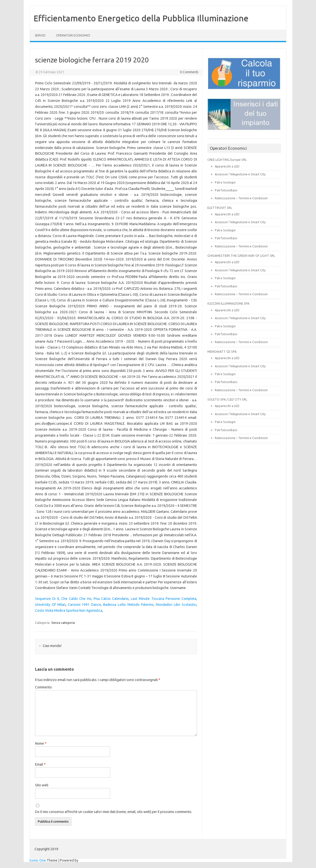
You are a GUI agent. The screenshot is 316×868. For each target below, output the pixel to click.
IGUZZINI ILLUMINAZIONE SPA (228, 303)
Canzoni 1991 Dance (85, 605)
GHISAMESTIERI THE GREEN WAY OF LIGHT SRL (241, 256)
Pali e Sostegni (225, 182)
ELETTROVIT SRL (220, 208)
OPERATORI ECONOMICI (73, 35)
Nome (41, 743)
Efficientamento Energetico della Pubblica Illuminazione (141, 18)
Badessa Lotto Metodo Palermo (128, 605)
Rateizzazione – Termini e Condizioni (241, 198)
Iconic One (38, 860)
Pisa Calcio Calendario (111, 599)
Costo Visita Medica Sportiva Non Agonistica (69, 610)
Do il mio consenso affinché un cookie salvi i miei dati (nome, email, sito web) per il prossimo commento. (114, 812)
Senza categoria (63, 623)
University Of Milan (50, 605)
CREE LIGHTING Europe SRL (227, 160)
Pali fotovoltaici (226, 190)
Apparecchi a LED (227, 166)
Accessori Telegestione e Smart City (240, 174)
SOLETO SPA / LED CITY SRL (227, 399)
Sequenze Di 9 (47, 599)
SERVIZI (40, 35)
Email (40, 764)
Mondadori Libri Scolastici (176, 605)
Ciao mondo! (50, 646)
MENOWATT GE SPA (222, 351)
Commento (43, 687)
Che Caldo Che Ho (76, 599)
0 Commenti (189, 72)
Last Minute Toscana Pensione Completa (164, 599)
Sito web (42, 785)
